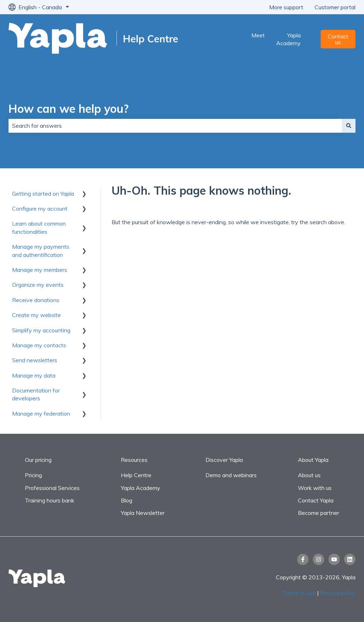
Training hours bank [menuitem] (50, 500)
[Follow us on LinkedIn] (350, 559)
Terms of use (300, 593)
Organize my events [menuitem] (38, 285)
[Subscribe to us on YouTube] (334, 559)
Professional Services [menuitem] (52, 488)
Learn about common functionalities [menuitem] (39, 227)
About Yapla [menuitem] (313, 460)
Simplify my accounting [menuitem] (41, 330)
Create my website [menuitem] (36, 315)
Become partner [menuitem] (318, 513)
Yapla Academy (288, 39)
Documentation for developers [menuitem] (36, 394)
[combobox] (175, 126)
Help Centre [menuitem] (136, 475)
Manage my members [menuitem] (40, 270)
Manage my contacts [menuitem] (39, 345)
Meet (258, 35)
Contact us (338, 39)
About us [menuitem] (309, 475)
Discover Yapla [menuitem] (224, 460)
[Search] (349, 126)
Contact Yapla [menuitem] (316, 500)
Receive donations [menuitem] (36, 300)
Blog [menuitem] (127, 500)
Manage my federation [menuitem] (41, 413)
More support (286, 7)
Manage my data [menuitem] (34, 375)
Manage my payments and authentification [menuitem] (41, 251)
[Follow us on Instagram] (318, 559)
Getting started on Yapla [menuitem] (43, 194)
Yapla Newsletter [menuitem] (143, 513)
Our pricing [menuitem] (38, 460)
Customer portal (335, 7)
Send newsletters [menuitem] (35, 360)
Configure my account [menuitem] (40, 209)
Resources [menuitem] (134, 460)
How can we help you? (69, 109)
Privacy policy (338, 593)
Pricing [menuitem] (33, 475)
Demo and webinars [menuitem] (231, 475)
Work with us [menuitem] (315, 488)
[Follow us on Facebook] (303, 559)
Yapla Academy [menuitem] (141, 488)
